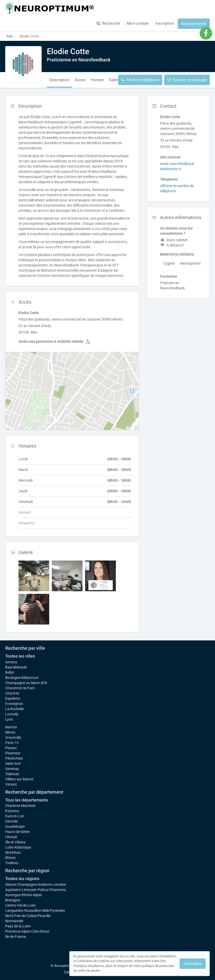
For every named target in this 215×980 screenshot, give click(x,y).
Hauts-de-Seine (17, 832)
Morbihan (13, 852)
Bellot (10, 672)
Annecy (11, 662)
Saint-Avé (13, 763)
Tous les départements (27, 800)
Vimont (11, 784)
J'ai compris (193, 964)
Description (59, 80)
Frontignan (14, 704)
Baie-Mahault (16, 667)
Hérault (11, 837)
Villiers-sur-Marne (19, 779)
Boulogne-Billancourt (22, 678)
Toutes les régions (22, 879)
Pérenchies (14, 758)
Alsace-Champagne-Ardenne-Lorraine (36, 884)
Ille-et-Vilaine (15, 842)
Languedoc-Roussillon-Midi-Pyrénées (35, 911)
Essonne (12, 811)
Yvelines (12, 863)
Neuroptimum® (194, 24)
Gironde (12, 821)
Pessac (11, 748)
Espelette (13, 698)
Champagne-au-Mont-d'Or (26, 683)
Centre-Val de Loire (20, 905)
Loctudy (12, 714)
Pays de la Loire (18, 926)
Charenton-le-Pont (20, 688)
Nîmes (10, 732)
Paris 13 (12, 743)
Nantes (11, 727)
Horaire (97, 80)
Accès (80, 80)
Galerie (115, 80)
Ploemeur (13, 753)
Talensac (12, 774)
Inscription (165, 23)
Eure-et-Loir (15, 816)
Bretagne (13, 900)
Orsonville (13, 737)
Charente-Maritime (20, 806)
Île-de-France (16, 937)
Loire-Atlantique (18, 847)
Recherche (108, 23)
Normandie (14, 921)
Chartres (12, 693)
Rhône (10, 858)
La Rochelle (14, 709)
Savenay (12, 769)
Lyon (9, 719)
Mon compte (138, 23)
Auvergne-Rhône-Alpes (24, 895)
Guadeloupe (15, 826)
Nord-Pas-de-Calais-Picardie (28, 916)
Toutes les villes (20, 656)
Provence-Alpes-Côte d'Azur (27, 931)
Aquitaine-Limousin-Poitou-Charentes (36, 890)
